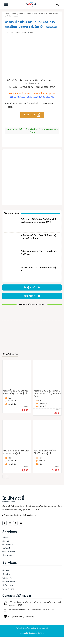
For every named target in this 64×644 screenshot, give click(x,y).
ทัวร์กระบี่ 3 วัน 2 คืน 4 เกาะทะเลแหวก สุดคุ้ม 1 (39, 269)
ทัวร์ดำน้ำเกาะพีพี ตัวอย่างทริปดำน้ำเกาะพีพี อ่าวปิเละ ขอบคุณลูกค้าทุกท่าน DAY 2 (38, 221)
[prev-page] (4, 477)
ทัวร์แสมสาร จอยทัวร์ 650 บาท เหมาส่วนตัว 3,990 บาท (39, 253)
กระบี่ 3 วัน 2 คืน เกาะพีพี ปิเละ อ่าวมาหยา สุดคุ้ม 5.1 (16, 452)
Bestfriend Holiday (36, 633)
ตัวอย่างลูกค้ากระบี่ (17, 14)
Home (7, 14)
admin (12, 32)
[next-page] (8, 477)
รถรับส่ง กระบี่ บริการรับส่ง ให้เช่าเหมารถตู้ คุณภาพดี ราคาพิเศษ (38, 237)
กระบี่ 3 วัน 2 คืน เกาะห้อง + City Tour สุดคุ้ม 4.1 (46, 452)
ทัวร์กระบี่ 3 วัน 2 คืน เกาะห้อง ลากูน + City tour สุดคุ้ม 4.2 (16, 392)
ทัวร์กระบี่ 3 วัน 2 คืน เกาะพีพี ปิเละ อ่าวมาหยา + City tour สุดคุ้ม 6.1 (47, 393)
